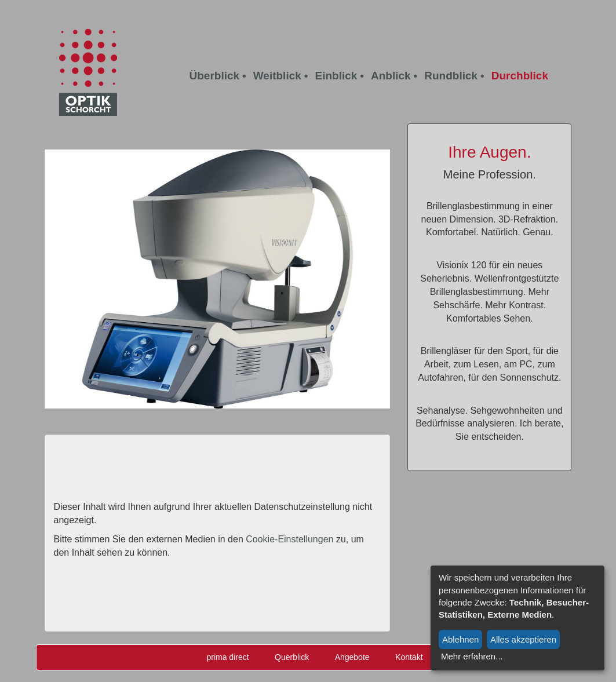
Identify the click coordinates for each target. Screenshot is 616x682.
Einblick (336, 76)
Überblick (215, 76)
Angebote (352, 657)
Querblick (292, 657)
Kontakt (409, 657)
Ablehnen (460, 639)
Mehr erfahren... (472, 656)
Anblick (391, 76)
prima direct (227, 657)
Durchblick (520, 76)
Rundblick (451, 76)
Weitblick (277, 76)
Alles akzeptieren (523, 639)
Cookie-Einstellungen (289, 539)
